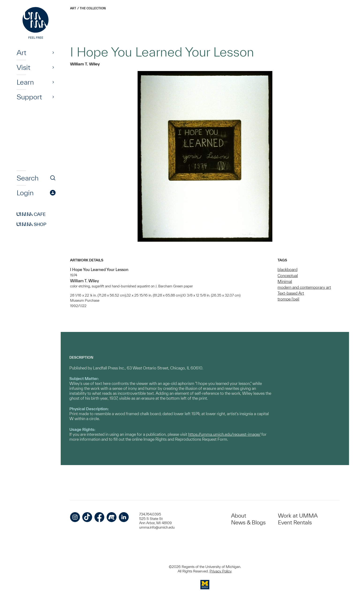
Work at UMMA (298, 516)
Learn (25, 82)
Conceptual (288, 276)
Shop (32, 224)
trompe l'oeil (288, 299)
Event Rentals (295, 522)
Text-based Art (291, 293)
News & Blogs (248, 522)
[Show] (53, 53)
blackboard (287, 269)
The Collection (93, 8)
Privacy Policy (220, 571)
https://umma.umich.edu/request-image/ (224, 434)
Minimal (285, 281)
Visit (23, 67)
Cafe (31, 214)
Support (29, 97)
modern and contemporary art (304, 287)
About (239, 516)
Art (21, 53)
